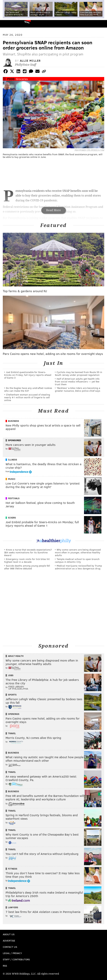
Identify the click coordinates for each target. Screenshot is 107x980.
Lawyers (13, 907)
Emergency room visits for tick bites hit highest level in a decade (27, 560)
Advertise (9, 941)
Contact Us (10, 947)
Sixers (12, 518)
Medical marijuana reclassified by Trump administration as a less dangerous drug (78, 567)
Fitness (13, 869)
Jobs (11, 675)
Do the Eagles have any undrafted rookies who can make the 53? (28, 389)
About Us (9, 934)
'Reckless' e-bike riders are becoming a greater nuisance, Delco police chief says (78, 389)
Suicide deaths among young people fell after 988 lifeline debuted (27, 567)
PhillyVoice (8, 24)
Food (11, 79)
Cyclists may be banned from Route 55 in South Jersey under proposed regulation (79, 373)
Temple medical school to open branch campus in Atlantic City (77, 560)
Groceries (22, 79)
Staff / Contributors (16, 959)
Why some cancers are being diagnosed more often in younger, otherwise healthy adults (78, 552)
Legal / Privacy (12, 953)
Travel (12, 733)
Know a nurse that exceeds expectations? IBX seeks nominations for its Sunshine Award (28, 552)
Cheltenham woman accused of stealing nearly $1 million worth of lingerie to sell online (27, 397)
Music (12, 479)
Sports (12, 695)
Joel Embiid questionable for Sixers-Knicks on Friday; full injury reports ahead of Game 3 (28, 375)
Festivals (14, 498)
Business (14, 421)
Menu (101, 24)
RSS (5, 966)
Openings (14, 714)
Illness (13, 460)
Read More (53, 210)
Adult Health (16, 656)
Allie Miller (30, 61)
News (27, 22)
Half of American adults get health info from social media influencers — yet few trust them (77, 381)
